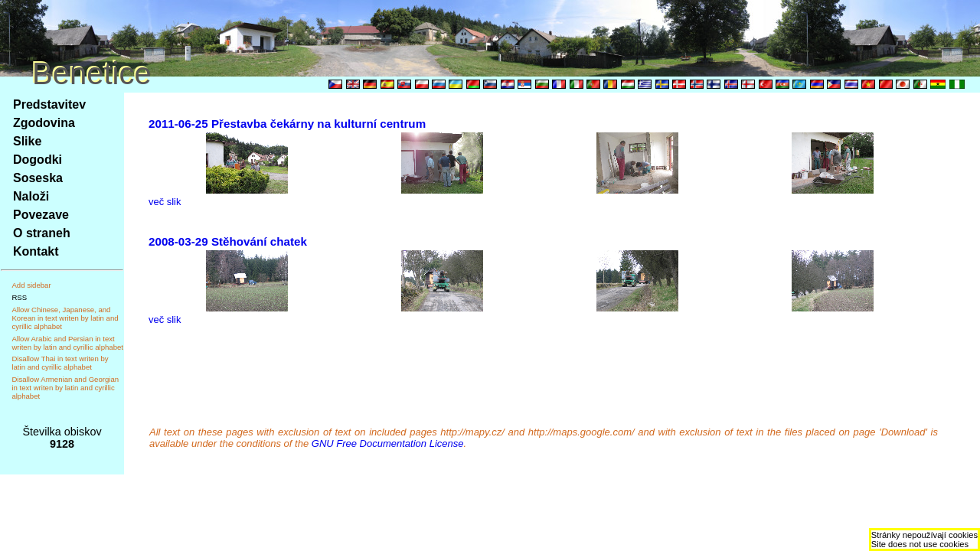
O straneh (42, 233)
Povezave (41, 215)
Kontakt (36, 251)
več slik (165, 202)
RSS (19, 297)
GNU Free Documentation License (388, 443)
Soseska (38, 178)
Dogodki (38, 160)
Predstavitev (49, 104)
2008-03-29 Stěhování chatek (228, 241)
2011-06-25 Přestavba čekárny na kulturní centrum (287, 124)
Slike (27, 141)
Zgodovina (44, 123)
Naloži (31, 196)
